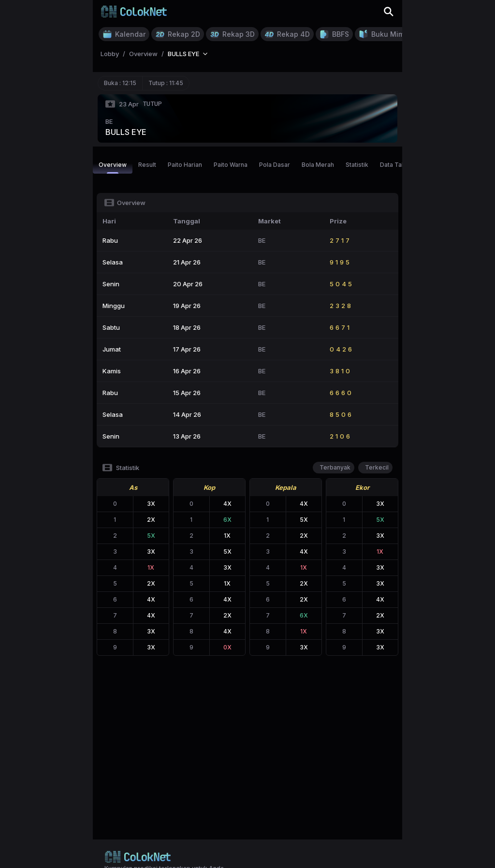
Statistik (357, 165)
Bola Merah (318, 165)
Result (147, 165)
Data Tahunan (399, 165)
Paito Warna (231, 165)
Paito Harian (185, 165)
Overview (113, 167)
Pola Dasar (275, 165)
